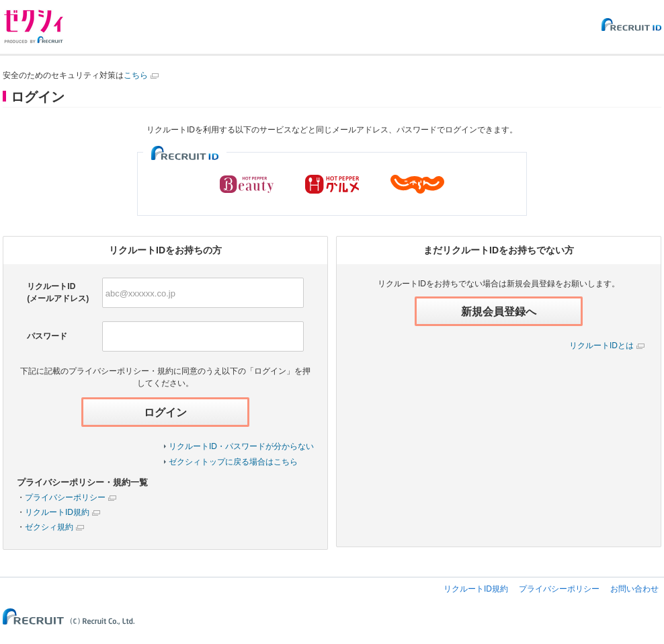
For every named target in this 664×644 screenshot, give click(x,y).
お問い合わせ (634, 589)
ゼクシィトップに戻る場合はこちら (233, 462)
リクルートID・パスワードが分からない (241, 446)
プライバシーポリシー (65, 497)
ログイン (165, 412)
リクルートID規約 (57, 512)
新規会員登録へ (499, 312)
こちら (136, 75)
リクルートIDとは (601, 346)
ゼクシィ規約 (49, 527)
